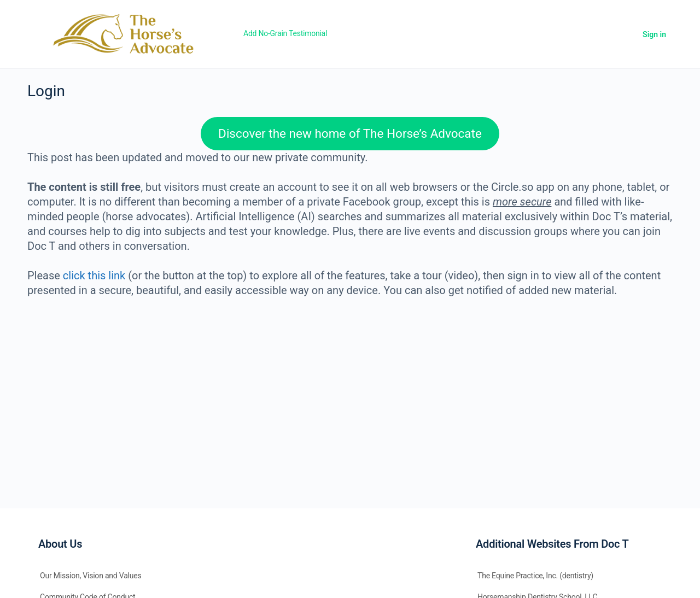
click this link (94, 275)
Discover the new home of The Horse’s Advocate (350, 133)
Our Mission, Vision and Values (91, 576)
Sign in (654, 34)
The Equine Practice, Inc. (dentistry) (535, 576)
